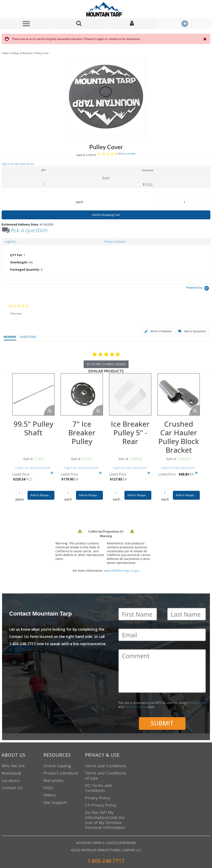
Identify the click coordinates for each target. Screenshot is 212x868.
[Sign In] (132, 24)
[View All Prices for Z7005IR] (149, 473)
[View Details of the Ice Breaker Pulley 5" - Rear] (130, 394)
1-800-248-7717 (106, 861)
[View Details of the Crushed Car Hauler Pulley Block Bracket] (179, 394)
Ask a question (29, 230)
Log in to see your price (18, 164)
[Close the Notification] (205, 39)
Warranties (54, 780)
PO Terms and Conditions (98, 788)
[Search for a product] (79, 24)
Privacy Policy (197, 703)
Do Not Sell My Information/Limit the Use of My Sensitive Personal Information (105, 820)
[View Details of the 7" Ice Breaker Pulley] (82, 394)
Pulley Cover (42, 53)
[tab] (106, 262)
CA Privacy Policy (101, 805)
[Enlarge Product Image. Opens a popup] (49, 410)
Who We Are (13, 766)
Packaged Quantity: (25, 270)
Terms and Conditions (106, 766)
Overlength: (19, 262)
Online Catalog (57, 766)
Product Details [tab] (115, 242)
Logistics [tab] (11, 242)
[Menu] (26, 24)
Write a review (127, 154)
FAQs (48, 788)
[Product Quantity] (184, 202)
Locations (11, 780)
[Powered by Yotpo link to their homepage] (198, 289)
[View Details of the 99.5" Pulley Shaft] (33, 394)
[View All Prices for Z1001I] (100, 473)
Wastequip (11, 773)
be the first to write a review (106, 364)
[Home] (106, 9)
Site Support (55, 802)
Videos (50, 795)
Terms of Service (135, 707)
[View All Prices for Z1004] (52, 473)
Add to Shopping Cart (106, 215)
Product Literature (61, 773)
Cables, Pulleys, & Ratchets (17, 53)
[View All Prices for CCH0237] (196, 473)
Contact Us (12, 788)
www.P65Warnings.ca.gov (122, 571)
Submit (162, 723)
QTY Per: (16, 255)
